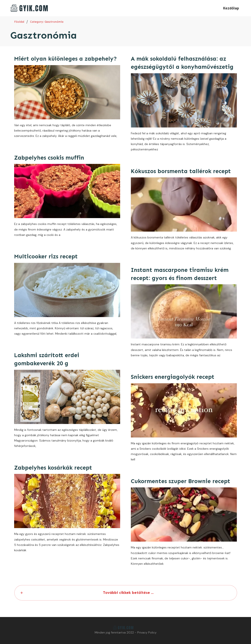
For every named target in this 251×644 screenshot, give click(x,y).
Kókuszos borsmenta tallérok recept (181, 171)
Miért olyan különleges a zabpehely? (66, 59)
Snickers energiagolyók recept (173, 377)
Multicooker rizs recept (46, 256)
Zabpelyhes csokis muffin (49, 158)
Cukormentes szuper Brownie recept (181, 481)
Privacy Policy (147, 632)
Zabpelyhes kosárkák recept (53, 468)
